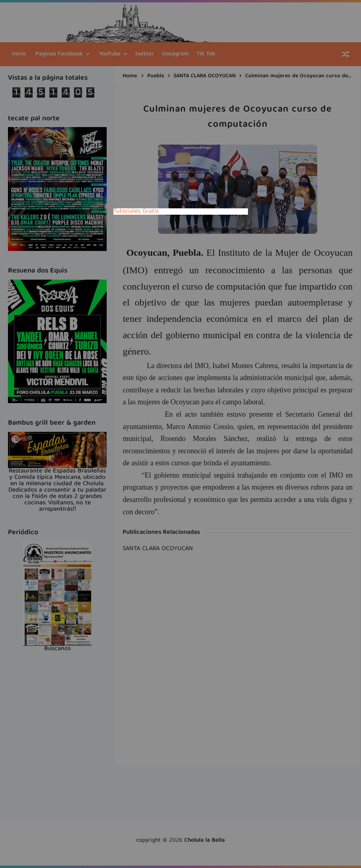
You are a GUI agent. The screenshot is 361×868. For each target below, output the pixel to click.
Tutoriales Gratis (136, 212)
